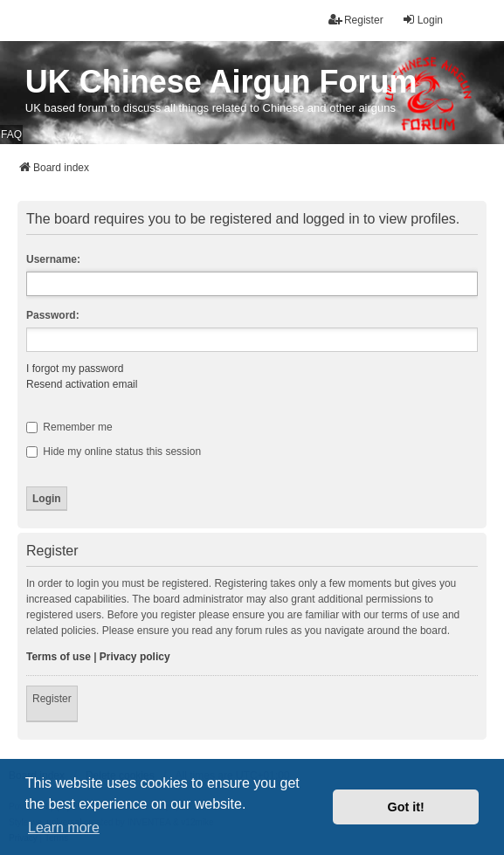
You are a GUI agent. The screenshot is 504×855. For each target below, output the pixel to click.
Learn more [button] (64, 827)
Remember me (69, 427)
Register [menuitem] (356, 20)
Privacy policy (135, 657)
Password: (53, 315)
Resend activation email (82, 384)
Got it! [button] (406, 807)
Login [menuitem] (422, 20)
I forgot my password (75, 369)
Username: (53, 259)
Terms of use (59, 657)
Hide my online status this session (114, 452)
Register (52, 699)
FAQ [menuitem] (11, 134)
